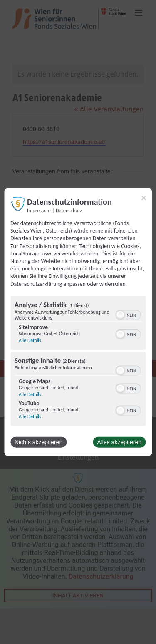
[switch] (128, 314)
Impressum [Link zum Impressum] (39, 210)
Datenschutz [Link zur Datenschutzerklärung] (69, 210)
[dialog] (78, 322)
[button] (120, 315)
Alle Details (30, 340)
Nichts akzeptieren (38, 442)
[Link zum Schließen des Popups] (144, 198)
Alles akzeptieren (119, 442)
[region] (78, 362)
